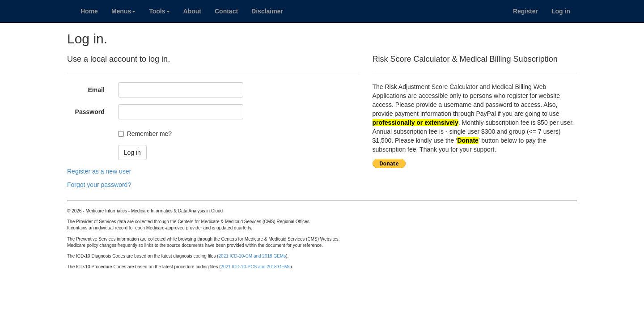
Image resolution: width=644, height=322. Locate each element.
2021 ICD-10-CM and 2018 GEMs (252, 256)
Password (90, 112)
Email (96, 90)
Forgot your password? (99, 185)
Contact (226, 11)
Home (89, 11)
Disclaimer (267, 11)
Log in (561, 11)
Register (525, 11)
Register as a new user (99, 171)
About (192, 11)
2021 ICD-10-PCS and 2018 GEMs (256, 267)
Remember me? (149, 134)
